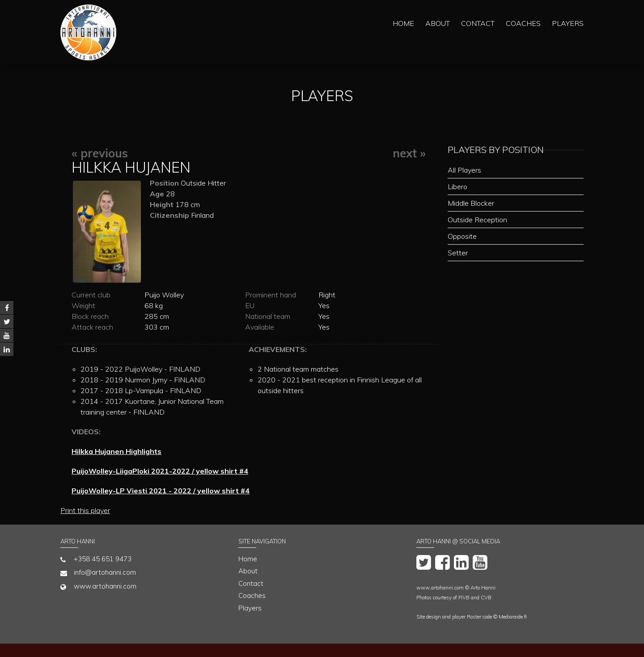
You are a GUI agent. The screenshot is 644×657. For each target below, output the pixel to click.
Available (260, 327)
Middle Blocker (471, 203)
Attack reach (92, 327)
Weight (83, 305)
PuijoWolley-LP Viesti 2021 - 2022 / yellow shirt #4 (161, 491)
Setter (458, 253)
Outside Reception (477, 220)
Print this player (85, 510)
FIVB (464, 598)
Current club (91, 295)
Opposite (462, 236)
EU (250, 305)
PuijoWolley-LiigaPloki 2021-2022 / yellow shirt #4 (160, 471)
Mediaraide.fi (513, 617)
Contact (478, 23)
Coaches (523, 23)
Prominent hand (271, 295)
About (438, 23)
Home (403, 23)
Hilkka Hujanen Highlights (117, 451)
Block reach (90, 316)
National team (268, 316)
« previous (100, 153)
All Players (464, 170)
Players (568, 23)
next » (409, 153)
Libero (458, 187)
